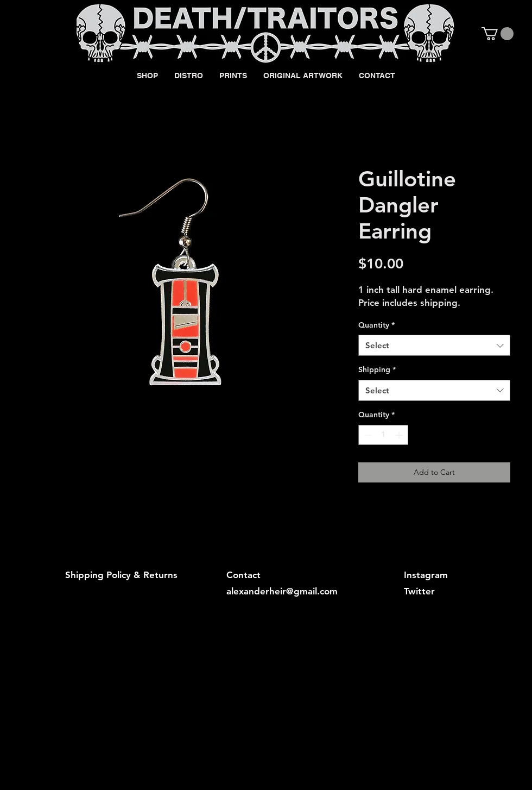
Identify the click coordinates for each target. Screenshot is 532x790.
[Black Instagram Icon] (465, 33)
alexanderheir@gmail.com (282, 591)
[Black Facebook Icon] (446, 33)
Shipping (377, 369)
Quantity (376, 325)
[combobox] (434, 345)
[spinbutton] (383, 435)
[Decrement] (367, 435)
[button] (498, 34)
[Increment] (400, 435)
